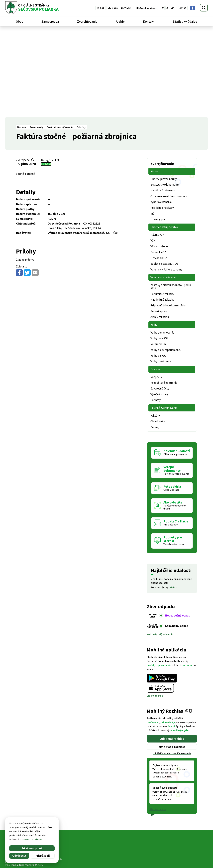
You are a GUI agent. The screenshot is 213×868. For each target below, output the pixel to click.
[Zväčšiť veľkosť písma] (173, 8)
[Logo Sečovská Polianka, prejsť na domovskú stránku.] (32, 8)
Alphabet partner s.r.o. (49, 773)
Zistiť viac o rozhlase (172, 662)
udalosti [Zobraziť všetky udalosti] (174, 502)
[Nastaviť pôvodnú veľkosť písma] (167, 8)
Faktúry (46, 79)
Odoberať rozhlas (172, 653)
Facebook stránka (187, 861)
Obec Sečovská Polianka (38, 776)
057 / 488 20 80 (185, 853)
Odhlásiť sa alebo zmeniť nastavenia (172, 668)
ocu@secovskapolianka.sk (192, 857)
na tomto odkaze (32, 839)
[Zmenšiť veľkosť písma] (163, 8)
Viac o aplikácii (156, 610)
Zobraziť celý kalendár (160, 549)
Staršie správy (158, 724)
